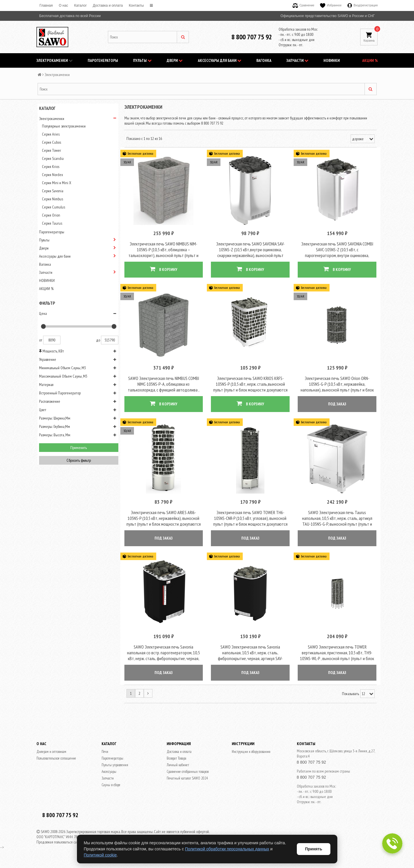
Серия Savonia (53, 191)
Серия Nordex (53, 175)
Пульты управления (115, 769)
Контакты (136, 5)
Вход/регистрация (363, 5)
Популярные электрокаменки (64, 126)
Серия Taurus (52, 223)
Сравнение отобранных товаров (188, 775)
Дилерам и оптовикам (51, 755)
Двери (175, 60)
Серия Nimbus (53, 199)
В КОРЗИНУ (164, 270)
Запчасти (297, 60)
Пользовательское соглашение (56, 762)
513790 (110, 340)
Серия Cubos (51, 142)
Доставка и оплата (108, 5)
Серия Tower (51, 150)
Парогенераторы (103, 60)
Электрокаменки (55, 60)
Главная (46, 5)
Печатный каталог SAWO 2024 (187, 782)
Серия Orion (51, 215)
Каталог (80, 5)
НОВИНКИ (332, 60)
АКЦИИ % (370, 60)
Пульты (142, 60)
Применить (79, 448)
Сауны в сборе (111, 789)
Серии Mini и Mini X (57, 183)
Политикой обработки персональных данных (227, 849)
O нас (63, 5)
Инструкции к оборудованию (251, 755)
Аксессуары (109, 775)
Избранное (331, 5)
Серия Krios (51, 167)
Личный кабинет (178, 769)
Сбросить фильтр (79, 460)
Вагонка (264, 60)
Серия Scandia (53, 158)
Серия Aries (51, 134)
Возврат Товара (176, 762)
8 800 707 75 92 (252, 37)
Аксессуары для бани (220, 60)
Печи (105, 755)
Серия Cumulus (54, 207)
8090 (52, 340)
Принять (313, 849)
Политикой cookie (100, 855)
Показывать (350, 697)
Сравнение (303, 5)
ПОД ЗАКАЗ (337, 406)
